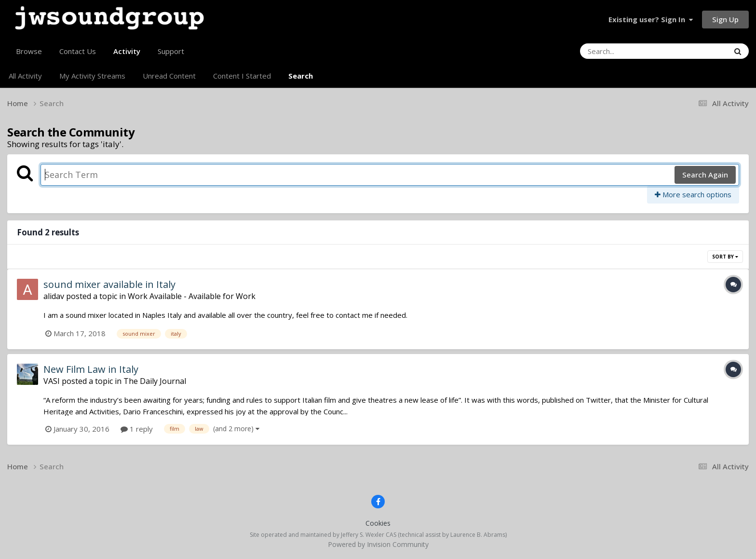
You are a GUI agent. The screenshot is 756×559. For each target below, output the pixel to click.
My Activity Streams (92, 76)
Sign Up (725, 19)
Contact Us (78, 51)
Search (301, 76)
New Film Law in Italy (91, 369)
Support (171, 51)
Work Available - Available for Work (192, 296)
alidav (54, 296)
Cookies (378, 523)
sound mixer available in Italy (109, 284)
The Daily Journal (155, 381)
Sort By (725, 257)
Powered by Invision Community (378, 544)
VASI (52, 381)
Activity (127, 55)
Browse (29, 51)
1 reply (137, 429)
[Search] (628, 51)
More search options (693, 194)
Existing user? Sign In (651, 19)
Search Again (705, 175)
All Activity (25, 76)
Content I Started (242, 76)
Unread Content (169, 76)
